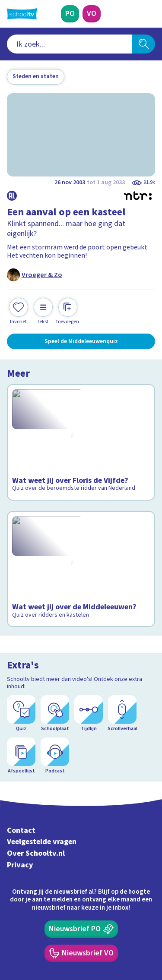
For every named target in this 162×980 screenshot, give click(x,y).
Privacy (20, 773)
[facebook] (11, 921)
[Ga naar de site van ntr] (123, 939)
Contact (21, 738)
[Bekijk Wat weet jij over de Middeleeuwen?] (81, 561)
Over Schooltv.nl (36, 761)
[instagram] (30, 921)
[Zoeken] (144, 44)
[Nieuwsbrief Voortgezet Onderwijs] (81, 861)
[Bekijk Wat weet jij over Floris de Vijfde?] (81, 443)
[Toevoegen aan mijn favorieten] (19, 311)
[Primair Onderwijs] (70, 14)
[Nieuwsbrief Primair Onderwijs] (81, 837)
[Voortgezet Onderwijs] (92, 14)
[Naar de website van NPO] (150, 14)
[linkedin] (49, 921)
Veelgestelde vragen (42, 750)
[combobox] (70, 44)
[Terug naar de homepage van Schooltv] (22, 14)
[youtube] (68, 921)
